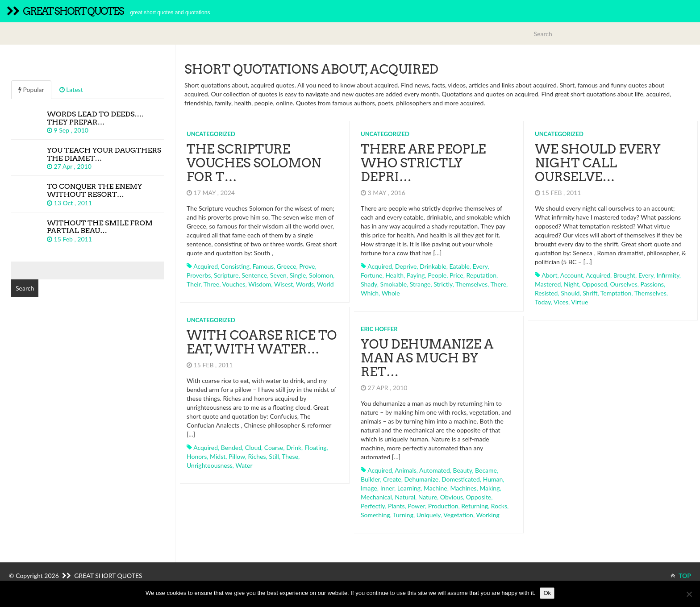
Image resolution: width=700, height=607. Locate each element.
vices (561, 302)
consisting (235, 266)
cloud (253, 447)
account (572, 275)
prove (307, 266)
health (394, 275)
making (490, 488)
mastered (548, 284)
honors (197, 456)
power (416, 506)
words (305, 284)
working (487, 515)
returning (475, 506)
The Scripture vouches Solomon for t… (254, 163)
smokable (394, 284)
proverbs (199, 275)
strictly (443, 284)
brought (624, 275)
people (437, 275)
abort (549, 275)
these (290, 456)
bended (231, 447)
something (375, 515)
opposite (479, 497)
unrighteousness (210, 465)
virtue (579, 302)
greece (287, 266)
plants (396, 506)
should (570, 293)
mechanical (376, 497)
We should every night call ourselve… (598, 163)
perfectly (373, 506)
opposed (595, 284)
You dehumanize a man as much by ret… (427, 358)
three (212, 284)
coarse (274, 447)
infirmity (668, 275)
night (571, 284)
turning (403, 515)
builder (370, 479)
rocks (499, 506)
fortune (371, 275)
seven (278, 275)
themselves (471, 284)
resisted (546, 293)
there (498, 284)
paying (416, 275)
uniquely (429, 515)
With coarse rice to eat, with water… (262, 342)
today (543, 302)
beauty (463, 470)
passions (652, 284)
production (443, 506)
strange (420, 284)
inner (387, 488)
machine (435, 488)
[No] (689, 594)
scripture (226, 275)
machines (464, 488)
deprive (406, 266)
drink (294, 447)
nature (428, 497)
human (493, 479)
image (369, 488)
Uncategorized (211, 134)
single (298, 275)
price (456, 275)
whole (391, 293)
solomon (321, 275)
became (486, 470)
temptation (616, 293)
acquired (206, 266)
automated (435, 470)
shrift (590, 293)
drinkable (433, 266)
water (244, 465)
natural (405, 497)
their (194, 284)
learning (409, 488)
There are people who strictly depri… (423, 163)
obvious (452, 497)
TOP (681, 576)
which (370, 293)
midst (218, 456)
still (274, 456)
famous (263, 266)
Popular (31, 89)
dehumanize (421, 479)
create (392, 479)
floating (316, 447)
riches (257, 456)
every (480, 266)
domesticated (461, 479)
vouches (233, 284)
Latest (71, 89)
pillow (237, 456)
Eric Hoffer (379, 329)
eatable (459, 266)
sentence (254, 275)
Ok (547, 593)
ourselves (624, 284)
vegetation (458, 515)
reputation (481, 275)
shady (369, 284)
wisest (283, 284)
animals (405, 470)
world (325, 284)
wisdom (260, 284)
